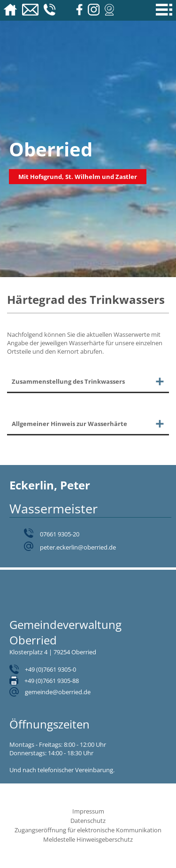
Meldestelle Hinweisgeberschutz (88, 839)
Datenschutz (88, 821)
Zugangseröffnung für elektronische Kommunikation (88, 830)
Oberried (51, 149)
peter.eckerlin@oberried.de (78, 547)
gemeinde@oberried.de (58, 692)
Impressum (88, 811)
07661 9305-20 (60, 534)
